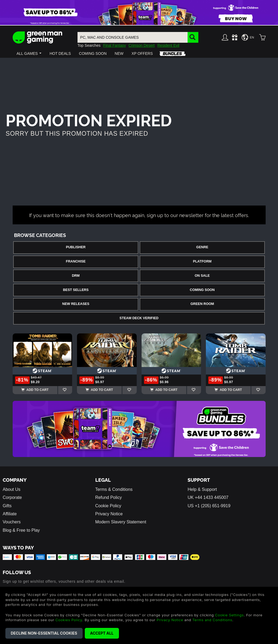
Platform (202, 261)
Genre (202, 247)
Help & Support (202, 489)
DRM (76, 276)
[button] (29, 53)
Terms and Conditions (212, 620)
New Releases (76, 304)
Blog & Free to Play (21, 530)
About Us (12, 489)
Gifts (7, 506)
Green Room (202, 304)
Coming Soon (202, 290)
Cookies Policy (69, 620)
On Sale (202, 276)
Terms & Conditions (114, 489)
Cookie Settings (229, 615)
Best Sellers (76, 290)
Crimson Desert (141, 45)
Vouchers (12, 522)
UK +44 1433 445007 (208, 497)
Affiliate (10, 514)
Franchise (76, 261)
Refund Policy (109, 497)
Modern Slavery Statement (121, 522)
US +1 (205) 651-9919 (209, 506)
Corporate (12, 497)
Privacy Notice (109, 514)
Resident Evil (168, 45)
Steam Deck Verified (139, 318)
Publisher (76, 247)
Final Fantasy (114, 45)
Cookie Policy (108, 506)
